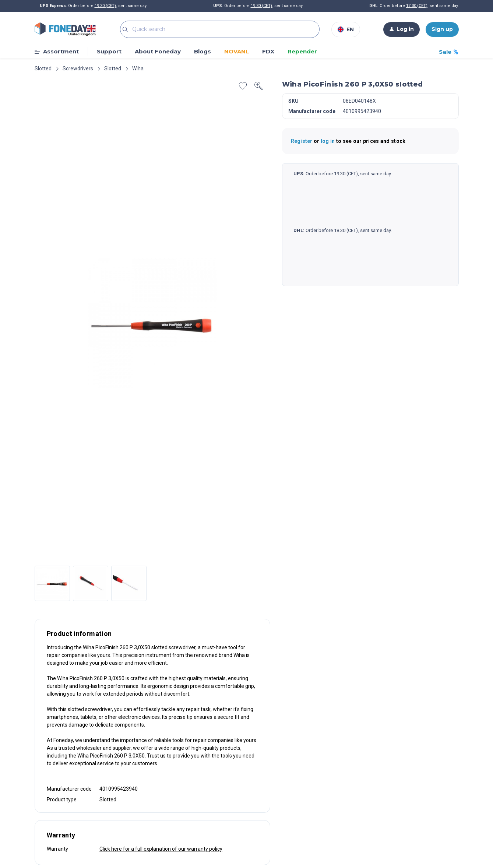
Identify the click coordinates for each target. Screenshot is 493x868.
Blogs (203, 52)
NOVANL (237, 51)
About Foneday (158, 51)
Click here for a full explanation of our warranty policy (161, 849)
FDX (268, 52)
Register (302, 141)
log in (328, 141)
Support (109, 51)
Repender (302, 52)
